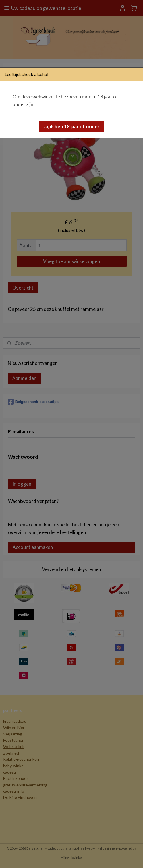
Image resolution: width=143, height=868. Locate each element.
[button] (71, 127)
